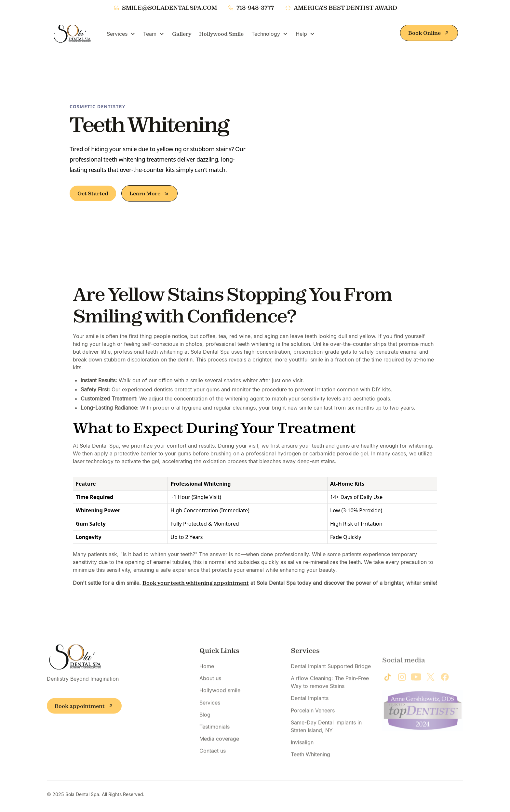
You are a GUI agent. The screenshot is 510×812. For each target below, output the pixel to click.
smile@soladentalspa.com (169, 8)
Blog (205, 720)
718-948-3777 (255, 8)
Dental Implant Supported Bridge (331, 672)
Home (207, 672)
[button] (121, 34)
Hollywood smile (220, 696)
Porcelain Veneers (313, 716)
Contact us (213, 756)
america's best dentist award (345, 8)
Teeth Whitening (310, 760)
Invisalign (302, 748)
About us (210, 684)
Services (210, 708)
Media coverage (219, 744)
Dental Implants (310, 703)
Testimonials (215, 732)
